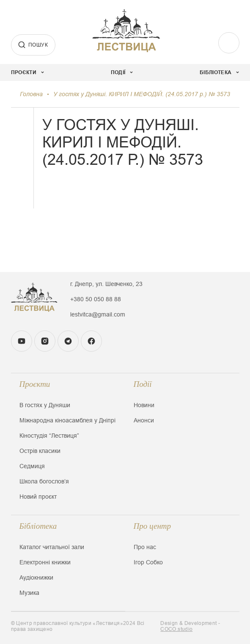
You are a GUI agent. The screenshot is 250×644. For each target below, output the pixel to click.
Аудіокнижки (36, 577)
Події (143, 384)
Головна (31, 94)
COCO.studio (176, 629)
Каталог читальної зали (52, 547)
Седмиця (32, 466)
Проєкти (35, 384)
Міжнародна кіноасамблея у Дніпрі (67, 420)
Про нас (145, 547)
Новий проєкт (38, 497)
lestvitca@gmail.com (98, 314)
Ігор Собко (148, 562)
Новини (144, 405)
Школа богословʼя (44, 481)
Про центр (152, 526)
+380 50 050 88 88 (96, 299)
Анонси (144, 420)
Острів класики (40, 451)
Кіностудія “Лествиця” (49, 436)
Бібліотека (38, 526)
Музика (29, 593)
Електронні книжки (45, 562)
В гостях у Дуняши (45, 405)
